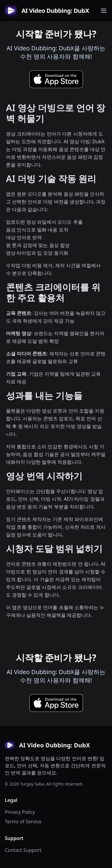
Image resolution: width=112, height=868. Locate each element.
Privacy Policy (20, 812)
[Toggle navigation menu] (104, 11)
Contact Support (23, 850)
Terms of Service (23, 822)
